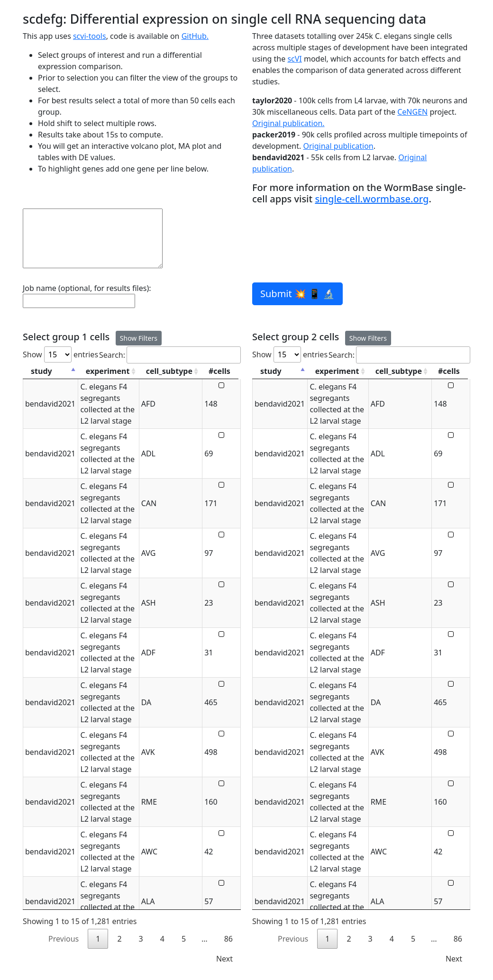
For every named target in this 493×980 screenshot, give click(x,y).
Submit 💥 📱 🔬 (297, 294)
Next (224, 959)
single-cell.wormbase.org (372, 199)
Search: (170, 355)
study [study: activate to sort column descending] (41, 371)
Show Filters (139, 338)
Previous (64, 939)
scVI (294, 59)
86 (228, 939)
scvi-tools (90, 36)
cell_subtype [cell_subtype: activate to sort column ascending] (170, 371)
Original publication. (288, 123)
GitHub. (195, 36)
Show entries (60, 354)
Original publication (338, 146)
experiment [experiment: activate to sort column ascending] (108, 371)
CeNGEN (412, 112)
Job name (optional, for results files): (87, 288)
